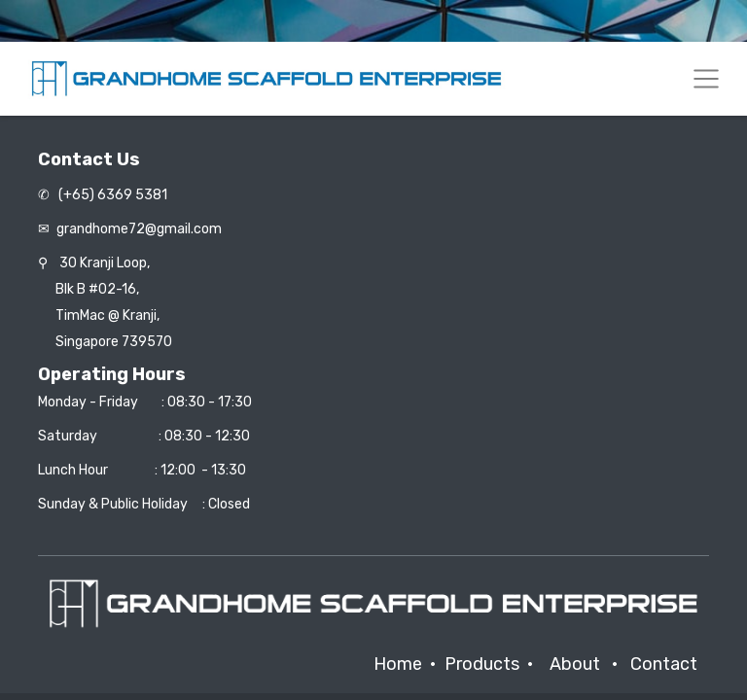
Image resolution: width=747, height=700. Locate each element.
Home (398, 664)
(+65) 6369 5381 (111, 195)
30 (105, 263)
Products (482, 664)
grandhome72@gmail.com (139, 229)
